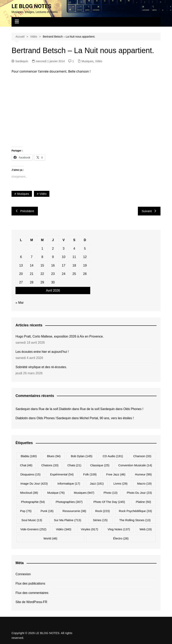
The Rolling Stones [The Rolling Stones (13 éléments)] (135, 520)
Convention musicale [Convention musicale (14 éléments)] (135, 465)
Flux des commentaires (32, 593)
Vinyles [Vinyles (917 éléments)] (89, 529)
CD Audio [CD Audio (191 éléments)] (113, 456)
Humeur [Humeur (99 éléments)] (143, 474)
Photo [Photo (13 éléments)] (111, 493)
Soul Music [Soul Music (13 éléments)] (32, 520)
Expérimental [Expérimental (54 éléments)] (62, 474)
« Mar (20, 303)
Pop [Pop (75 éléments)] (26, 511)
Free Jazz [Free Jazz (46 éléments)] (116, 474)
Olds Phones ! (133, 409)
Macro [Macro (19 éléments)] (145, 483)
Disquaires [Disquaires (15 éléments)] (31, 474)
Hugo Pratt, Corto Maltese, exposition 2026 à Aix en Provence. (60, 336)
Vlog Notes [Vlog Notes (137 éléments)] (119, 529)
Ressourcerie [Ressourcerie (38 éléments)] (74, 511)
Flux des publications (30, 583)
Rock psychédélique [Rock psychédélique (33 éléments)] (135, 511)
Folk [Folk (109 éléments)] (90, 474)
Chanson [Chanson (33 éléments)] (142, 456)
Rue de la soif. (49, 409)
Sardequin (20, 61)
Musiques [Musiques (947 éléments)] (84, 493)
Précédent (25, 211)
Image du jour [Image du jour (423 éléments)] (34, 483)
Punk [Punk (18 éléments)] (47, 511)
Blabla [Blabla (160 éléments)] (29, 456)
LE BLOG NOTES (32, 6)
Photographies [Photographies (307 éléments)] (69, 502)
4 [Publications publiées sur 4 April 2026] (74, 248)
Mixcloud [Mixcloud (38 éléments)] (29, 493)
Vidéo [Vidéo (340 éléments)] (64, 529)
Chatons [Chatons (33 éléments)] (50, 465)
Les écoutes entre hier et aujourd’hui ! (42, 352)
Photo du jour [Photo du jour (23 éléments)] (139, 493)
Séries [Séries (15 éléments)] (100, 520)
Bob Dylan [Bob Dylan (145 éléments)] (82, 456)
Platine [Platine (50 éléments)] (144, 502)
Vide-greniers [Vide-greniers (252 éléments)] (33, 529)
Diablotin (65, 409)
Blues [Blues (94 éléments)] (54, 456)
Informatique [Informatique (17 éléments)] (69, 483)
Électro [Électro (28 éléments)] (121, 538)
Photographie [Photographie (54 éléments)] (33, 502)
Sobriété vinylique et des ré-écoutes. (41, 367)
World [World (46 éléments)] (50, 538)
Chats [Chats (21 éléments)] (74, 465)
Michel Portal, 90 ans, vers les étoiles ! (107, 418)
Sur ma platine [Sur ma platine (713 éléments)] (68, 520)
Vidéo (99, 61)
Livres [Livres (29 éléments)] (121, 483)
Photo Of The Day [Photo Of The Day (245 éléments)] (109, 502)
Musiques (87, 61)
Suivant (149, 211)
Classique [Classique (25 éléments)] (100, 465)
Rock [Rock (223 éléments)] (102, 511)
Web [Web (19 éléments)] (146, 529)
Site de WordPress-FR (31, 602)
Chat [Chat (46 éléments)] (26, 465)
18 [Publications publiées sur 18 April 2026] (74, 265)
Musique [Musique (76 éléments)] (56, 493)
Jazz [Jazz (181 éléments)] (97, 483)
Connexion (23, 574)
